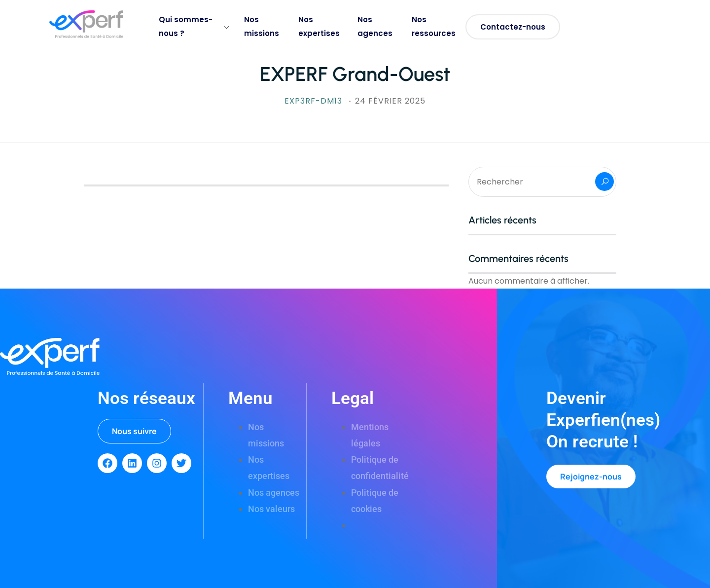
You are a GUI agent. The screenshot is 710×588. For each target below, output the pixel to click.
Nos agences (375, 26)
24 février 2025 (390, 101)
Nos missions (262, 26)
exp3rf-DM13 (315, 101)
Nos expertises (319, 26)
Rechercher (604, 182)
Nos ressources (434, 26)
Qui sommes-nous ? (194, 26)
